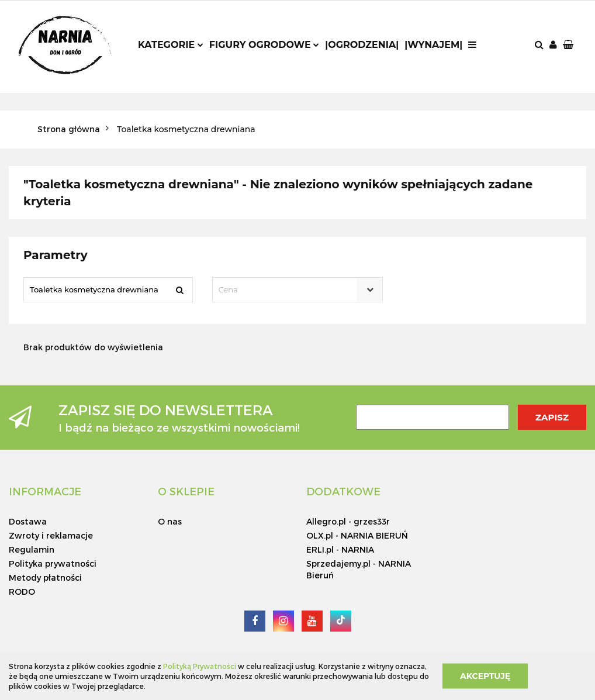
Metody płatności (45, 577)
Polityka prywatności (53, 563)
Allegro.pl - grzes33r (348, 521)
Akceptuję (485, 676)
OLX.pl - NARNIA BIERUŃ (357, 535)
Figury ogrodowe (264, 45)
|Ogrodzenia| (362, 45)
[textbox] (288, 290)
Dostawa (28, 521)
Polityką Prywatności (200, 666)
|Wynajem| (433, 45)
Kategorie (171, 45)
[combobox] (298, 290)
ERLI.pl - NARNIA (340, 549)
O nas (170, 521)
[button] (569, 45)
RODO (22, 592)
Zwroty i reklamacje (51, 535)
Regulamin (32, 549)
